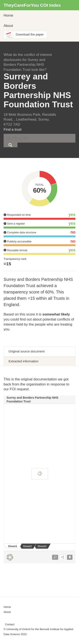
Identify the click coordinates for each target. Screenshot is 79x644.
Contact (10, 624)
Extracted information (24, 361)
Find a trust (13, 129)
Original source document (27, 351)
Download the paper (30, 34)
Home (8, 15)
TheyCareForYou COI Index (32, 5)
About (8, 26)
